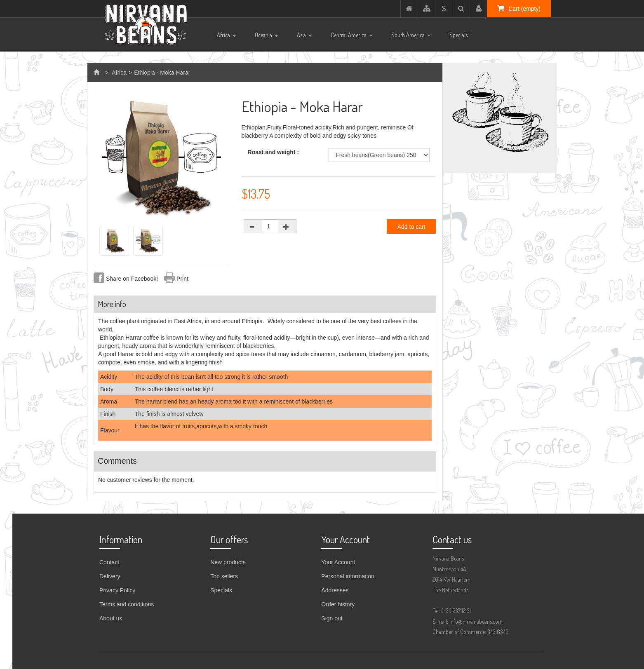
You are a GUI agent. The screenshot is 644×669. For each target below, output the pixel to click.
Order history (338, 604)
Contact (109, 562)
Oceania (263, 38)
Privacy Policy (117, 590)
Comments (117, 461)
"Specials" (458, 35)
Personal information (348, 576)
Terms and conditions (127, 604)
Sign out (332, 618)
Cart (519, 8)
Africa (223, 38)
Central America (349, 38)
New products (228, 562)
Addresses (335, 590)
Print (182, 279)
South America (408, 38)
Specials (221, 590)
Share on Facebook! (132, 279)
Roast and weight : (274, 152)
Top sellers (224, 576)
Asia (301, 38)
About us (111, 618)
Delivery (110, 576)
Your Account (338, 562)
